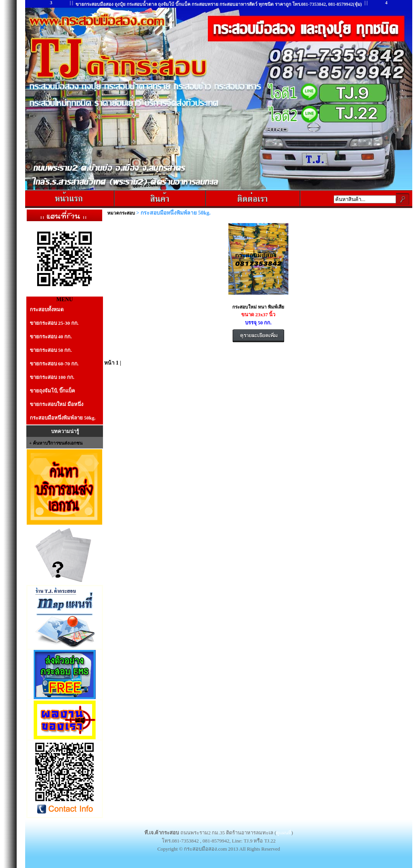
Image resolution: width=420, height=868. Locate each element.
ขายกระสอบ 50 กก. (51, 350)
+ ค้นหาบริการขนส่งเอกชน (56, 443)
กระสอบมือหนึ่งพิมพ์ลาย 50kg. (63, 418)
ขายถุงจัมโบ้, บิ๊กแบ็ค (53, 391)
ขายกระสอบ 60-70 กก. (54, 364)
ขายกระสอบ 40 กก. (51, 337)
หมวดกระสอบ (122, 213)
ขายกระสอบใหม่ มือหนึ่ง (57, 404)
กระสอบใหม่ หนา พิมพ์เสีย (258, 307)
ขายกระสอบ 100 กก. (52, 377)
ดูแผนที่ (284, 833)
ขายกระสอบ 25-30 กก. (54, 323)
